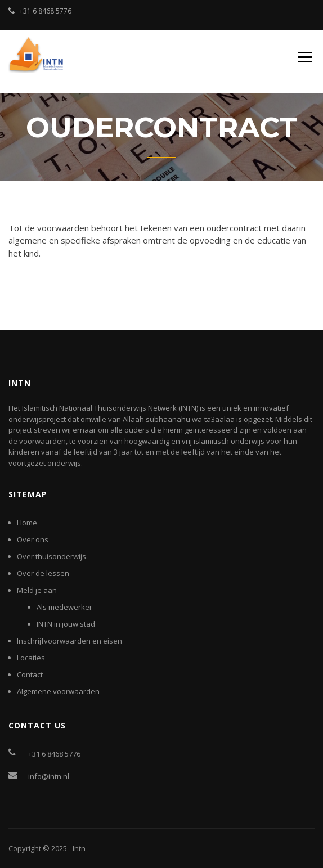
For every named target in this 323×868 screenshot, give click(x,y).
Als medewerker (64, 607)
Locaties (31, 658)
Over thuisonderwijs (51, 556)
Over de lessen (43, 573)
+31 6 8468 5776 (45, 11)
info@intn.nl (49, 776)
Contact (30, 674)
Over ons (33, 539)
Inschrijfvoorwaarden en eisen (69, 641)
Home (27, 523)
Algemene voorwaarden (58, 691)
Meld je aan (37, 590)
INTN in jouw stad (66, 624)
